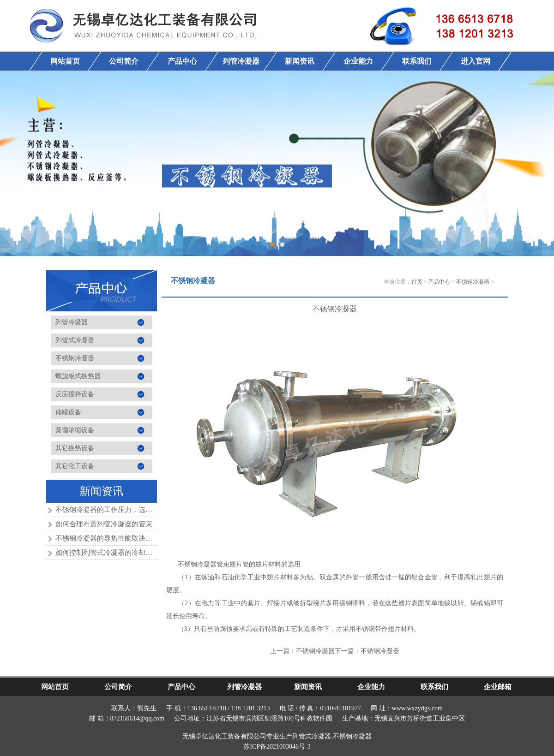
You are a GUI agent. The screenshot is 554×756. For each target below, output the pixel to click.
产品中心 (439, 282)
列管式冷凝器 (75, 340)
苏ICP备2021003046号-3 (277, 747)
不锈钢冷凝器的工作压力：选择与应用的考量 (125, 510)
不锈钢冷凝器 (75, 358)
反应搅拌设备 (75, 394)
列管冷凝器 (72, 322)
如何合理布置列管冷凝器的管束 (104, 524)
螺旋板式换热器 (78, 376)
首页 (417, 282)
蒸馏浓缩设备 (75, 430)
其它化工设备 (75, 466)
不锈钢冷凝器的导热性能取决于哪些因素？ (121, 538)
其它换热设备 (75, 448)
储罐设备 (68, 412)
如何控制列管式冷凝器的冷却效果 (107, 553)
